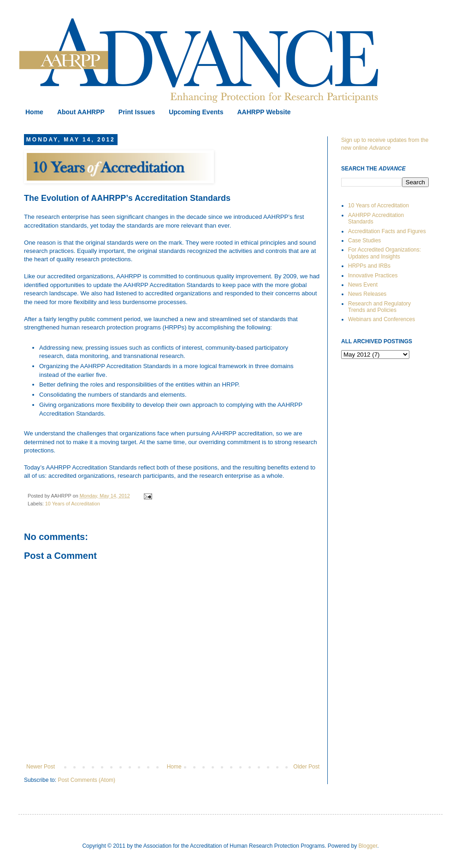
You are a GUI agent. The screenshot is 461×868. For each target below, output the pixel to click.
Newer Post (41, 767)
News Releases (367, 294)
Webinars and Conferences (381, 319)
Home (34, 112)
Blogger (368, 846)
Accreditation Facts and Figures (387, 231)
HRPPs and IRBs (369, 266)
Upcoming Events (196, 112)
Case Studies (364, 240)
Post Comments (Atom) (86, 780)
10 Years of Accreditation (73, 504)
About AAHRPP (81, 112)
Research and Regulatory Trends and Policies (379, 307)
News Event (363, 285)
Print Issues (137, 112)
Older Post (306, 767)
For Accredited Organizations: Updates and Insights (384, 253)
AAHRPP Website (264, 112)
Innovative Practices (373, 276)
